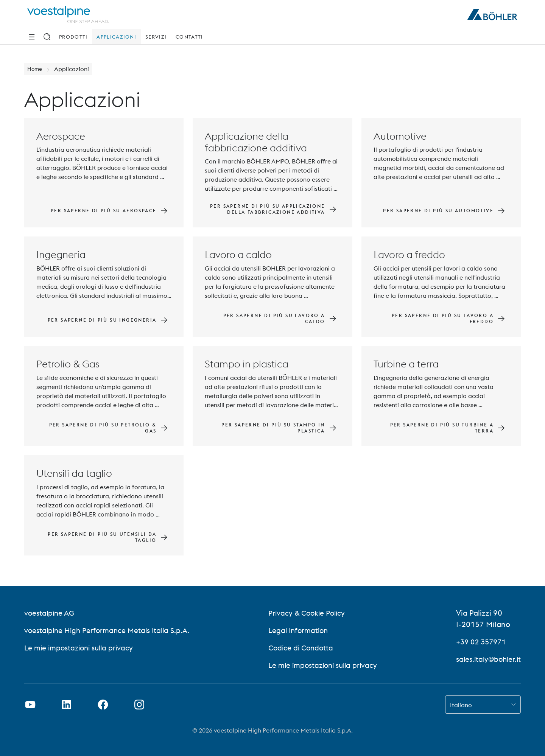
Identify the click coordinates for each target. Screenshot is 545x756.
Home (36, 69)
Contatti (189, 37)
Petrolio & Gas (68, 364)
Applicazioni (116, 37)
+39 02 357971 (480, 642)
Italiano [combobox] (461, 705)
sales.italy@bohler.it (487, 659)
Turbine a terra (406, 364)
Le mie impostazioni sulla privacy (81, 648)
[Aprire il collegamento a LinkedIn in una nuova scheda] (67, 705)
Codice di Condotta (301, 648)
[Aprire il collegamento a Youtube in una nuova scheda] (30, 705)
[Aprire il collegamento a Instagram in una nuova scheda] (139, 705)
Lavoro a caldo (238, 255)
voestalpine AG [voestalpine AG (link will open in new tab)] (50, 613)
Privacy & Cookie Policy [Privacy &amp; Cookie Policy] (307, 613)
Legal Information (298, 630)
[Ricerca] (47, 37)
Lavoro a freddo (409, 255)
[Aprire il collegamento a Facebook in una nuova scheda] (103, 705)
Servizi (156, 37)
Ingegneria (61, 255)
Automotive (400, 136)
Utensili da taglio (74, 474)
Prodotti (73, 37)
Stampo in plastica (247, 364)
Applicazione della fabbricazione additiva (256, 142)
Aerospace (61, 136)
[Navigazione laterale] (32, 37)
